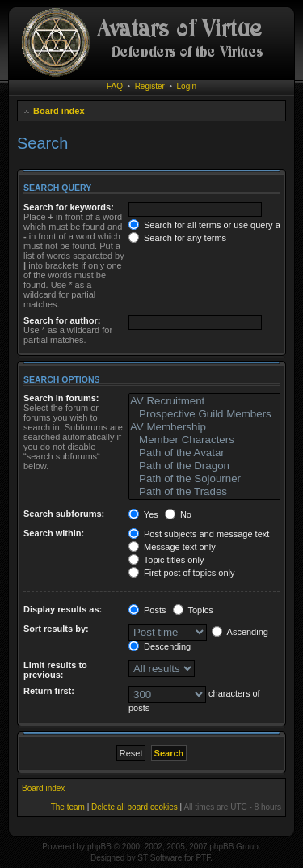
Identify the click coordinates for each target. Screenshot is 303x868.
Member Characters (206, 440)
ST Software (160, 858)
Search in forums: (61, 398)
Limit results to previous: (55, 670)
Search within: (54, 533)
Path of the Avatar (206, 453)
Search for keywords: (69, 207)
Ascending (240, 632)
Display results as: (63, 609)
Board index (59, 111)
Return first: (49, 691)
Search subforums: (64, 514)
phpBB (99, 847)
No (178, 514)
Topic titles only (166, 560)
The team (68, 807)
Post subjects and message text (199, 534)
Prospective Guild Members (206, 414)
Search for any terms (177, 238)
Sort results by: (56, 629)
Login (187, 86)
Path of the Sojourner (206, 479)
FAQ (115, 86)
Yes (143, 514)
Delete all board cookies (135, 807)
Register (150, 86)
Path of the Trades (206, 492)
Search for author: (62, 320)
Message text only (172, 547)
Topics (193, 610)
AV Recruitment (206, 401)
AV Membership (206, 427)
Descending (160, 646)
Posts (147, 610)
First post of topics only (182, 573)
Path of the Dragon (206, 466)
